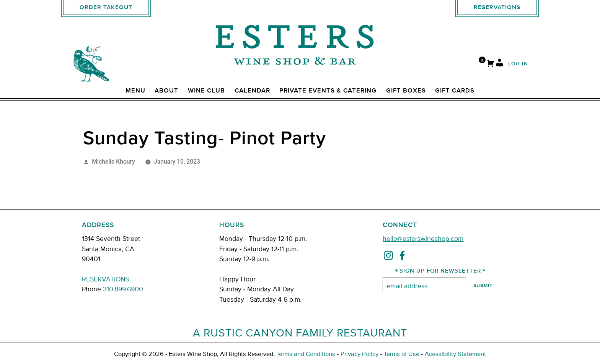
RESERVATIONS (105, 279)
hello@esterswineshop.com (423, 238)
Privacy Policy (360, 353)
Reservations (497, 7)
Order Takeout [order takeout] (106, 7)
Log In (518, 64)
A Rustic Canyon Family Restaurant (300, 332)
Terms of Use (402, 353)
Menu (135, 91)
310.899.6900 (123, 288)
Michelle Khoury (113, 162)
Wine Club (206, 91)
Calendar (252, 91)
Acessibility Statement (455, 353)
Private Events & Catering (328, 91)
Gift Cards (455, 91)
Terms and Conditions (306, 353)
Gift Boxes (406, 91)
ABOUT (166, 91)
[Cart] (491, 64)
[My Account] (500, 64)
